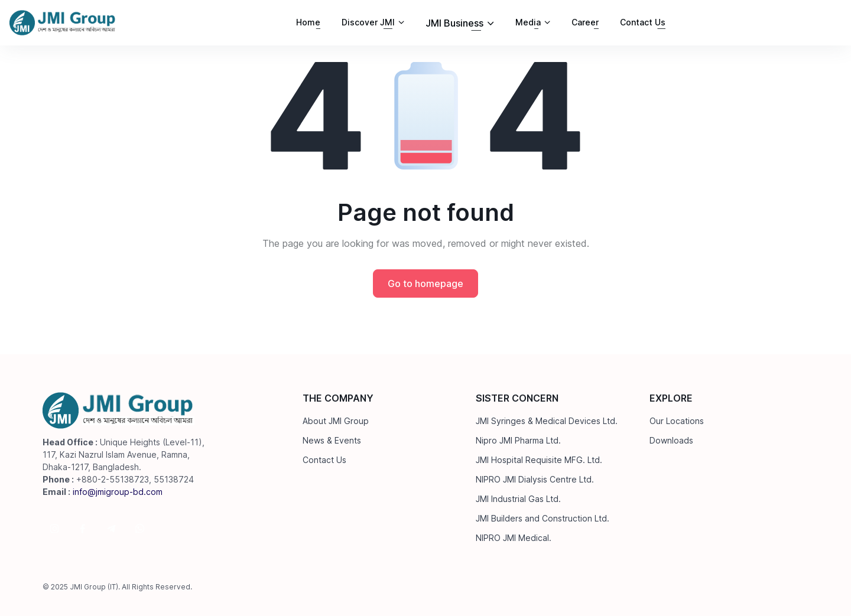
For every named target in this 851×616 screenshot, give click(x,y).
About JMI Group (336, 421)
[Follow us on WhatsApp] (139, 529)
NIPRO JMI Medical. (514, 538)
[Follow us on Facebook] (83, 529)
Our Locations (677, 421)
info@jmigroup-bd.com (118, 492)
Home (308, 22)
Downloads (671, 440)
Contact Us (643, 22)
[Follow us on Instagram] (54, 529)
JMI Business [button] (454, 23)
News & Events (332, 440)
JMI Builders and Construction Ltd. (543, 518)
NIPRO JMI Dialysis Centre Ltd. (535, 479)
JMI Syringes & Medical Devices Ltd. (547, 421)
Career (585, 22)
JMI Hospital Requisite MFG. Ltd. (539, 460)
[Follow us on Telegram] (111, 529)
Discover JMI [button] (368, 22)
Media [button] (528, 22)
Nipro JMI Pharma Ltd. (518, 440)
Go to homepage (425, 283)
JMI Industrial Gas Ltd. (518, 499)
